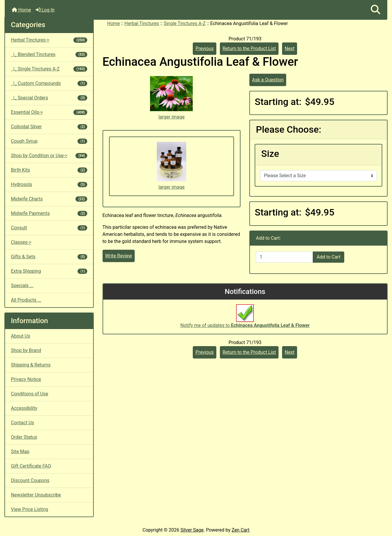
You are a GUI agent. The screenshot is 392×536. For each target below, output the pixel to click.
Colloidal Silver (49, 127)
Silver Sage (192, 530)
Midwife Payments (49, 213)
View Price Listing (30, 509)
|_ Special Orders (49, 98)
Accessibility (24, 408)
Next (290, 48)
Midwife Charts (49, 199)
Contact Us (23, 423)
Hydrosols (49, 184)
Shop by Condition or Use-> (49, 156)
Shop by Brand (26, 350)
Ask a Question (268, 80)
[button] (375, 10)
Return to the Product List (249, 48)
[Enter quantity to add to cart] (284, 257)
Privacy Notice (26, 379)
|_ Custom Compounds (49, 83)
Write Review (119, 256)
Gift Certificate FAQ (31, 466)
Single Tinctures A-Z (185, 23)
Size (270, 154)
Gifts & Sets (49, 257)
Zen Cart (241, 530)
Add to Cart (328, 257)
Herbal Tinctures (142, 23)
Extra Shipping (49, 271)
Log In (45, 10)
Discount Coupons (30, 480)
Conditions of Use (29, 394)
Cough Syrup (49, 141)
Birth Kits (49, 170)
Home (21, 10)
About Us (20, 336)
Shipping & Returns (31, 365)
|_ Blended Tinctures (49, 54)
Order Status (24, 437)
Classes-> (21, 242)
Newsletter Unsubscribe (36, 495)
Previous (205, 48)
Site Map (20, 452)
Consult (49, 228)
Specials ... (22, 286)
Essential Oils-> (49, 112)
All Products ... (26, 300)
